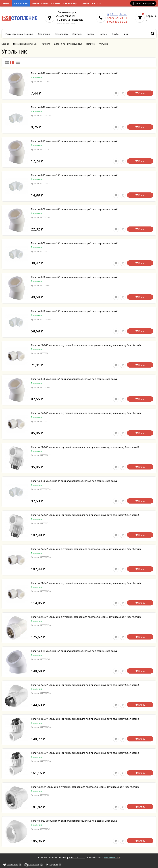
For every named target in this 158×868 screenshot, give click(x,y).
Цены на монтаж (41, 3)
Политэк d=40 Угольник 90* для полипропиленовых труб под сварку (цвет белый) (75, 311)
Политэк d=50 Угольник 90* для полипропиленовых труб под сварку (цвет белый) (75, 481)
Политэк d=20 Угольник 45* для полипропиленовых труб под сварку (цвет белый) (75, 73)
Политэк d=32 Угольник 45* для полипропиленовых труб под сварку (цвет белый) (75, 209)
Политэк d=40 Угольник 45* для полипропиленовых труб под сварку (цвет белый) (75, 277)
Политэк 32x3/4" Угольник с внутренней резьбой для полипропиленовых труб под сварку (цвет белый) (86, 617)
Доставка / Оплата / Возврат (65, 3)
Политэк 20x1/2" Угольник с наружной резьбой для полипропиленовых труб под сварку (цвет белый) (85, 447)
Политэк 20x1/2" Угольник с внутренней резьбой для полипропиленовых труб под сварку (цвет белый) (86, 345)
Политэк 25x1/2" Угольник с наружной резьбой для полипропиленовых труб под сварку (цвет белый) (85, 515)
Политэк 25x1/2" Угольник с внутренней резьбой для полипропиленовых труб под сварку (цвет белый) (86, 413)
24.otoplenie (118, 14)
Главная (5, 3)
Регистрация (148, 3)
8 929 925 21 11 (117, 18)
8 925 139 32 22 (117, 22)
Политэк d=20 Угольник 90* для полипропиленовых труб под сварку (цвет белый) (75, 107)
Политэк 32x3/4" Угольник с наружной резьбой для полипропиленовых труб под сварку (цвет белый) (85, 753)
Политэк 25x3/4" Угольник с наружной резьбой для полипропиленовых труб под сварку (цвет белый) (85, 685)
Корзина (151, 16)
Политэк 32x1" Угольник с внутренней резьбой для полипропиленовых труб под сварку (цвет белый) (85, 787)
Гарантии (85, 3)
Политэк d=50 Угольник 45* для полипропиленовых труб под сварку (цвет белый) (75, 379)
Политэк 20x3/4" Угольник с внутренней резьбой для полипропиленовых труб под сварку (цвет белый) (86, 583)
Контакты (96, 3)
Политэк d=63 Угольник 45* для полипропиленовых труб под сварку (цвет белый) (75, 651)
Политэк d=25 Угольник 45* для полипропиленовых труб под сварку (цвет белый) (75, 141)
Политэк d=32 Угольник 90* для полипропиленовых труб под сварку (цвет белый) (75, 243)
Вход (137, 3)
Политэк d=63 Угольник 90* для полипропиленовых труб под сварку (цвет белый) (75, 821)
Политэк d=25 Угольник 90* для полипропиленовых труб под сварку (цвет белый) (75, 175)
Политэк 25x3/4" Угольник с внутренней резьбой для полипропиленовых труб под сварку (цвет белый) (86, 549)
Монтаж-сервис (21, 3)
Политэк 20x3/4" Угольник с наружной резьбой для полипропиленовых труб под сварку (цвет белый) (85, 719)
